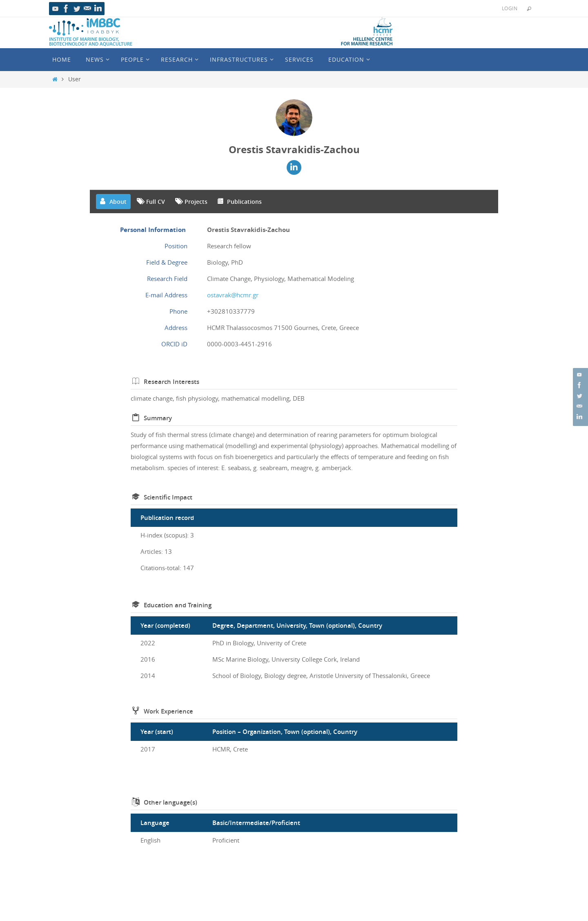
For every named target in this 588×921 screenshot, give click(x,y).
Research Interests (171, 382)
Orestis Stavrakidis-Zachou (294, 149)
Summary (158, 418)
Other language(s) (170, 802)
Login (510, 8)
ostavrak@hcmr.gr (233, 295)
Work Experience (168, 711)
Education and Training (178, 605)
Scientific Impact (168, 497)
